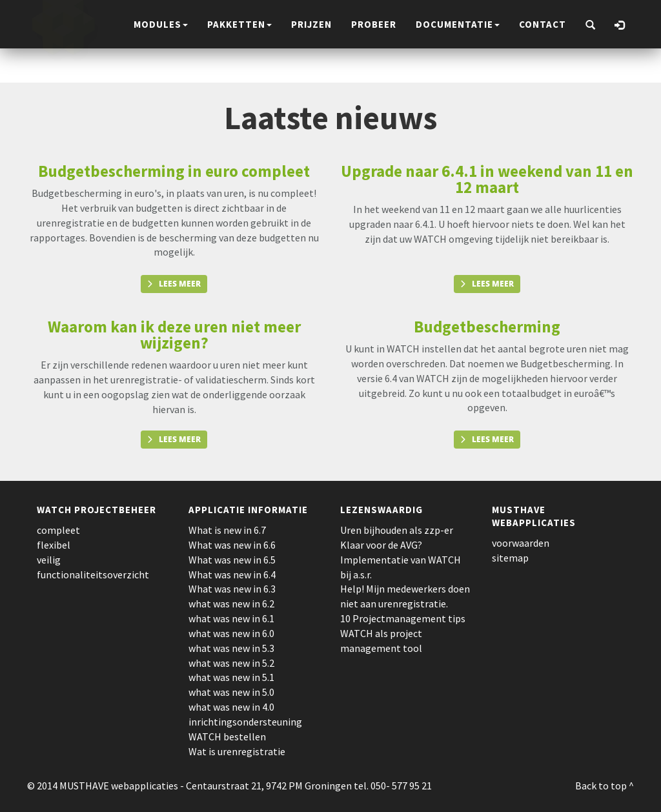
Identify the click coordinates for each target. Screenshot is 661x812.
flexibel (54, 545)
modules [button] (161, 24)
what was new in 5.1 (231, 677)
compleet (58, 530)
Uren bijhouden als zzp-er (397, 530)
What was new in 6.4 (232, 574)
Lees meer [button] (180, 284)
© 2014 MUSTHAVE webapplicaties (103, 786)
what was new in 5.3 (231, 648)
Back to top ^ (605, 786)
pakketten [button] (239, 24)
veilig (49, 560)
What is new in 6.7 (227, 530)
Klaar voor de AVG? (381, 545)
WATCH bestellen (227, 736)
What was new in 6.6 (232, 545)
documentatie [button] (458, 24)
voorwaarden (521, 543)
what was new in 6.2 (231, 604)
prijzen (311, 24)
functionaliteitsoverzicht (93, 574)
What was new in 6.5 (232, 560)
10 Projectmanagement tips (403, 618)
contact (543, 24)
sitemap (510, 558)
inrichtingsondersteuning (245, 722)
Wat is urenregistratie (237, 751)
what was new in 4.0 (231, 707)
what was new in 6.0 (231, 633)
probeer (374, 24)
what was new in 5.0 (231, 692)
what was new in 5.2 (231, 663)
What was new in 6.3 (232, 589)
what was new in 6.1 (231, 618)
